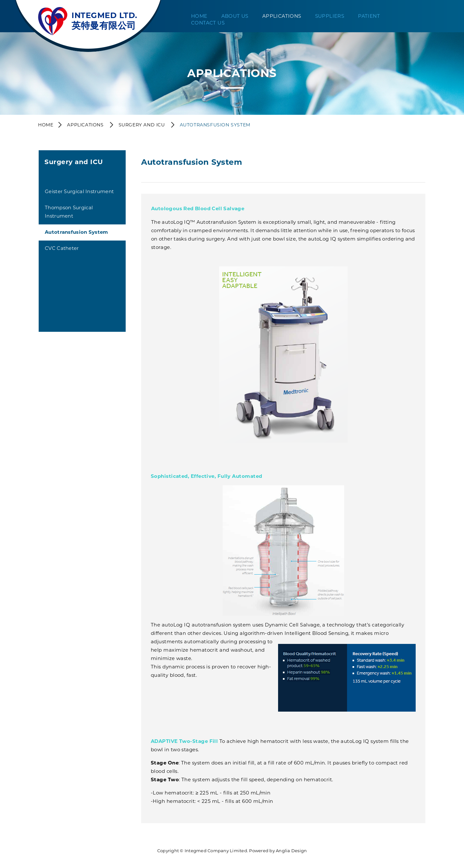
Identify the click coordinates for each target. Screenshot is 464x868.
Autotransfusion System (77, 232)
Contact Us (208, 23)
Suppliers (330, 16)
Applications (282, 16)
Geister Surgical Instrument (79, 191)
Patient (369, 16)
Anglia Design (291, 851)
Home (199, 16)
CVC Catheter (62, 248)
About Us (235, 16)
